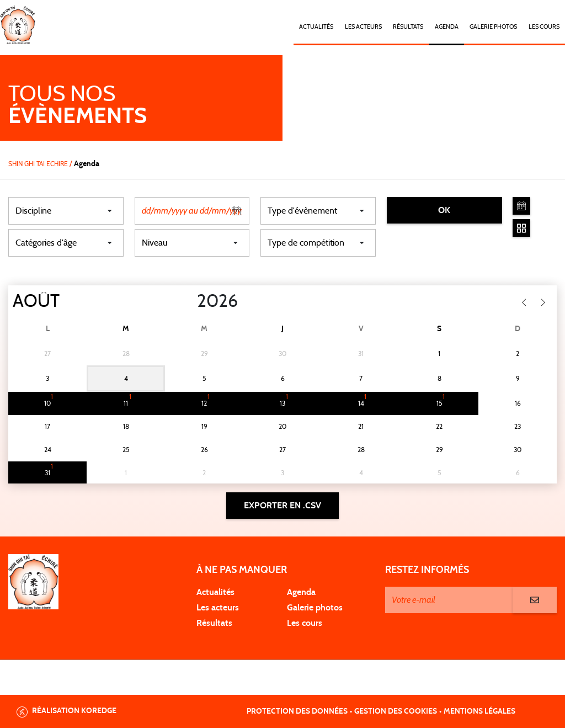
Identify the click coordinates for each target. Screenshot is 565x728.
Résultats (408, 27)
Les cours (544, 27)
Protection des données (297, 711)
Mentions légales (479, 711)
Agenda (447, 27)
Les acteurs (363, 27)
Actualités (316, 27)
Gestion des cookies (396, 711)
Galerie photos (493, 27)
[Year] (188, 301)
